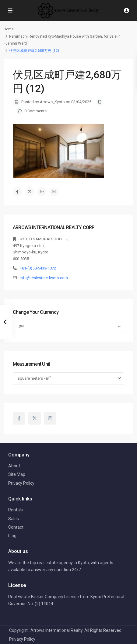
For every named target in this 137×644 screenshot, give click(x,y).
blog (12, 536)
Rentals (16, 510)
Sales (14, 519)
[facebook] (19, 418)
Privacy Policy (21, 483)
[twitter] (35, 418)
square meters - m (34, 378)
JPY (21, 327)
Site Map (17, 474)
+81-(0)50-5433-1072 (38, 268)
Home (9, 29)
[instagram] (50, 418)
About (14, 466)
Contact (16, 527)
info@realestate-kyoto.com (44, 278)
